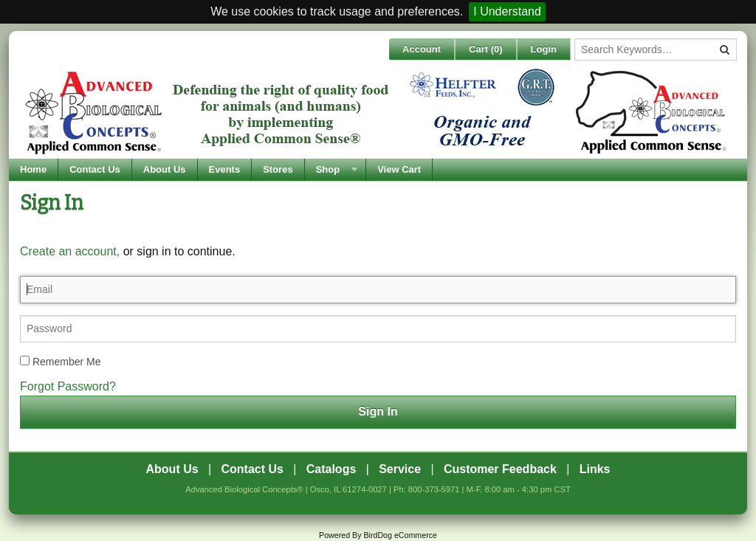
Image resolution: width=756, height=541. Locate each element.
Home (33, 169)
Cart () (486, 49)
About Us (165, 169)
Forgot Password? (68, 386)
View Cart (399, 169)
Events (225, 169)
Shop (328, 169)
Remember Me (60, 362)
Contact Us (95, 169)
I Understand (507, 11)
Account (422, 49)
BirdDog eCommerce (400, 535)
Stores (278, 169)
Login (544, 49)
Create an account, (70, 251)
